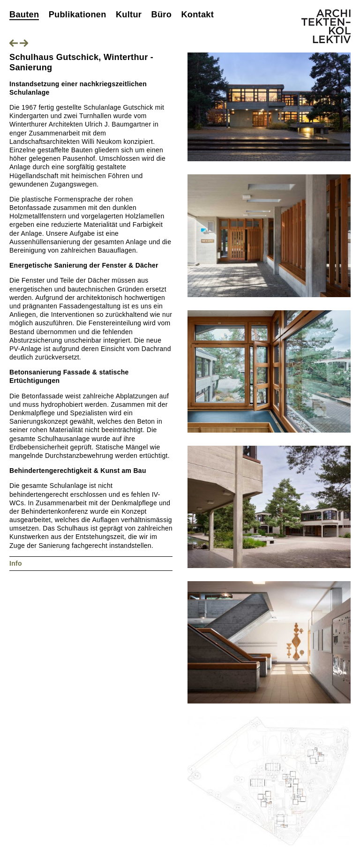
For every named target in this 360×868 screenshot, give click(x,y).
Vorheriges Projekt (14, 43)
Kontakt (197, 15)
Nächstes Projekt (24, 43)
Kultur (129, 15)
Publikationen (78, 15)
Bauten (24, 15)
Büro (161, 15)
